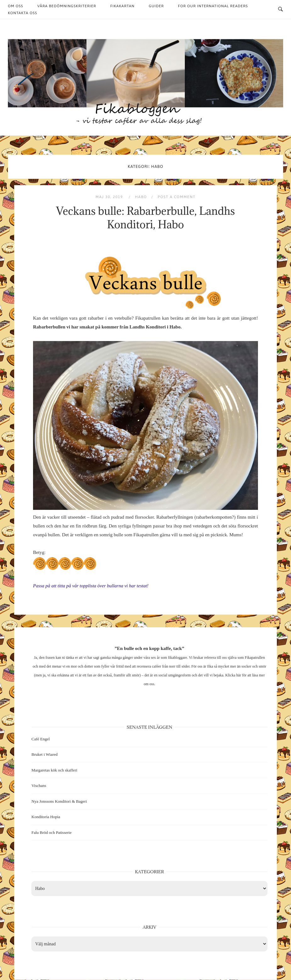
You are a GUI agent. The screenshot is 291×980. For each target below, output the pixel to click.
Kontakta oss (22, 13)
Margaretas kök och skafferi (54, 770)
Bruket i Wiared (45, 754)
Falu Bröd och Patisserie (51, 832)
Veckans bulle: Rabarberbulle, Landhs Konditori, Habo (145, 218)
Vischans (39, 786)
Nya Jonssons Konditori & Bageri (59, 801)
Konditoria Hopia (46, 817)
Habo (141, 197)
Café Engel (41, 739)
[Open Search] (280, 9)
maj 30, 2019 (110, 197)
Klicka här (233, 675)
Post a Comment (176, 197)
